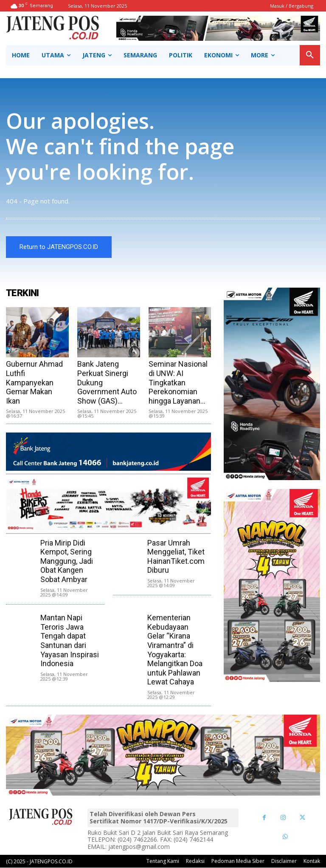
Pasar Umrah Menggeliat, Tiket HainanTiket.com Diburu (176, 557)
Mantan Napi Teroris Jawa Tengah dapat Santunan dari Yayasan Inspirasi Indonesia (70, 641)
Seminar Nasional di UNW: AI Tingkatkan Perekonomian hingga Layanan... (178, 383)
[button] (310, 55)
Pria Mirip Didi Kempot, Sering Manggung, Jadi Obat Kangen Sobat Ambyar (67, 561)
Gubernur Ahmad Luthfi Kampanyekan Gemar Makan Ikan (34, 383)
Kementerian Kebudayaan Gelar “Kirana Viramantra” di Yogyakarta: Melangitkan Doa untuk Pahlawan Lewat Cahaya (175, 650)
